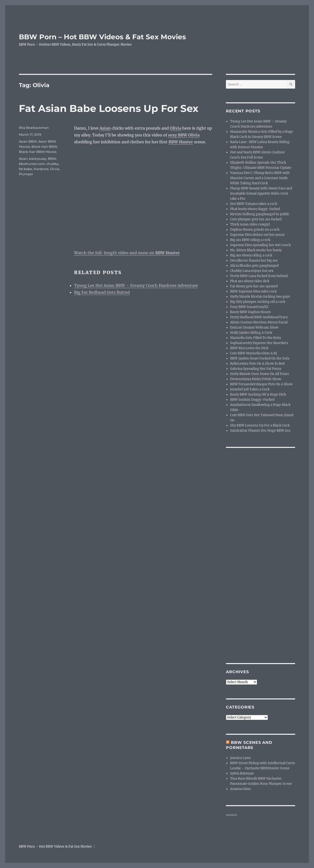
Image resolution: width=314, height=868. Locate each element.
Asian (23, 159)
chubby (52, 164)
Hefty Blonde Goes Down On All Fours (260, 374)
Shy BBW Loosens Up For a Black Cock (260, 425)
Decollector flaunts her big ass (254, 260)
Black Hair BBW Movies (38, 152)
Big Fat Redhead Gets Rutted (102, 292)
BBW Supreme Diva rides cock (253, 291)
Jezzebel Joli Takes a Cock (250, 389)
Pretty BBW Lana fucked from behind (259, 276)
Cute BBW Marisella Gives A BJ (254, 353)
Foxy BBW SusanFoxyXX (249, 307)
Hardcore (41, 169)
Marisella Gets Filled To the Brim (256, 338)
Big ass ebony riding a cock (251, 255)
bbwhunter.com (32, 164)
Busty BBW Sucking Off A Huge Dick (258, 394)
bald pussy (38, 159)
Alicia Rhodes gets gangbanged (254, 266)
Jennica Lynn (240, 758)
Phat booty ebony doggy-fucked (255, 209)
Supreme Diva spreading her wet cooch (261, 245)
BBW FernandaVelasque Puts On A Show (261, 384)
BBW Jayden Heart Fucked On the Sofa (260, 358)
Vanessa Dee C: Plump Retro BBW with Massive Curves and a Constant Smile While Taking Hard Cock (260, 178)
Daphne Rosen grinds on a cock (255, 230)
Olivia (55, 169)
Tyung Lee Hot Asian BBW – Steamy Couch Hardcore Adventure (136, 285)
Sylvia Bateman (242, 773)
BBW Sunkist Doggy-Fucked (252, 400)
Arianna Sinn (240, 789)
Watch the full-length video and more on (127, 253)
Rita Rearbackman (34, 128)
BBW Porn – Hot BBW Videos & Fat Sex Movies (102, 37)
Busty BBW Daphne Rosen (250, 312)
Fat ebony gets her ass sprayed (254, 286)
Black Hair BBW (44, 147)
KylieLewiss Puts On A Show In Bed (257, 364)
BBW (52, 159)
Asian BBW (28, 141)
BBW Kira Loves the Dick (249, 348)
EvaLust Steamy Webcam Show (254, 327)
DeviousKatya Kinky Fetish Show (256, 379)
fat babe (26, 169)
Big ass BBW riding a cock (250, 240)
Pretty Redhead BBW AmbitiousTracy (259, 317)
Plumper (26, 174)
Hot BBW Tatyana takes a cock (254, 204)
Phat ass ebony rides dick (250, 281)
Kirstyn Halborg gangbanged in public (260, 214)
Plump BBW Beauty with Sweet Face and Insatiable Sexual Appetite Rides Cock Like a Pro (261, 194)
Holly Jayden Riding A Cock (251, 333)
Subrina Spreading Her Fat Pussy (256, 369)
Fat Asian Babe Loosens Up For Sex (109, 108)
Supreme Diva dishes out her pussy (257, 235)
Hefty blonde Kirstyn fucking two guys (260, 297)
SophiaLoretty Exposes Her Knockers (259, 343)
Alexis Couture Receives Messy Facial (259, 322)
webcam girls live (231, 815)
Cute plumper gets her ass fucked (256, 219)
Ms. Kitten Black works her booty (256, 250)
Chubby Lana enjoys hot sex (252, 271)
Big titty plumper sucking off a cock (258, 302)
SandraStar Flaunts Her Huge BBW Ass (260, 431)
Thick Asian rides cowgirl (250, 224)
